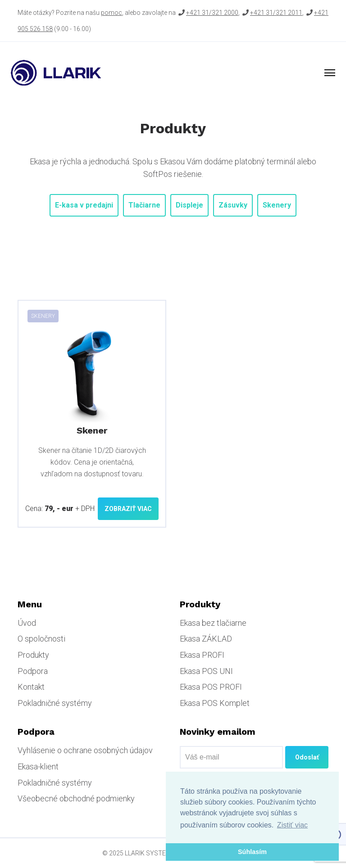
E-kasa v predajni (84, 205)
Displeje (189, 205)
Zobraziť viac (128, 509)
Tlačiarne (144, 205)
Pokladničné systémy (55, 703)
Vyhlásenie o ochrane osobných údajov (85, 750)
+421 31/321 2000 (212, 13)
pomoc (112, 13)
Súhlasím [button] (252, 852)
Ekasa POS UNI (206, 671)
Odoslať (307, 757)
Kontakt (31, 687)
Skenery (277, 205)
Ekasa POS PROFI (211, 687)
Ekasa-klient (38, 766)
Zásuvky (233, 205)
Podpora (33, 671)
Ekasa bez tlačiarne (213, 623)
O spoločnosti (41, 639)
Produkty (33, 655)
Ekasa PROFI (202, 655)
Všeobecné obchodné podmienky (76, 798)
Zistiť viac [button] (292, 825)
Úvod (27, 623)
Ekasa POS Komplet (215, 703)
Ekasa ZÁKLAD (206, 639)
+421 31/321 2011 (276, 13)
